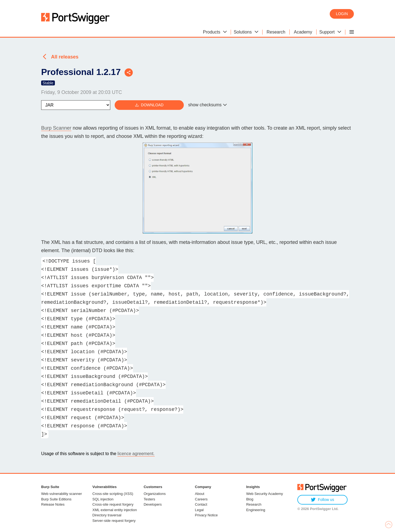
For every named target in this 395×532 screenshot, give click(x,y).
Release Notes (53, 504)
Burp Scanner (56, 128)
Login (342, 14)
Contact (201, 504)
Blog (250, 499)
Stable (48, 83)
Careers (201, 499)
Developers (153, 504)
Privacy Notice (206, 515)
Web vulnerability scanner (62, 494)
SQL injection (103, 499)
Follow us (322, 500)
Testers (149, 499)
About (200, 494)
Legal (199, 510)
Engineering (256, 510)
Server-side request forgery (114, 521)
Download (149, 105)
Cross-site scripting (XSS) (113, 494)
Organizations (155, 494)
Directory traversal (107, 515)
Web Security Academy (264, 494)
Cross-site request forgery (113, 504)
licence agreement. (136, 454)
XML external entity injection (115, 510)
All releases (65, 57)
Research (254, 504)
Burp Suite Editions (56, 499)
